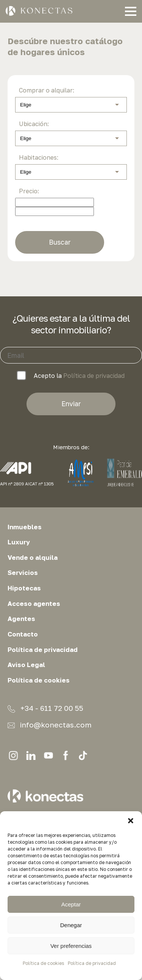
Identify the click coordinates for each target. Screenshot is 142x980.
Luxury (19, 542)
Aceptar (71, 904)
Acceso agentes (34, 604)
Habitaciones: (39, 157)
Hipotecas (24, 588)
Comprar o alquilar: (47, 90)
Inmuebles (25, 527)
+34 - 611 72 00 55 (45, 708)
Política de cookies (43, 963)
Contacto (23, 634)
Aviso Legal (26, 665)
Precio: (29, 191)
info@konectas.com (50, 725)
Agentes (21, 619)
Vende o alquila (33, 558)
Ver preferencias (71, 946)
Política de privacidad (92, 963)
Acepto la (71, 376)
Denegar (71, 925)
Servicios (23, 573)
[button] (131, 821)
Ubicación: (34, 124)
